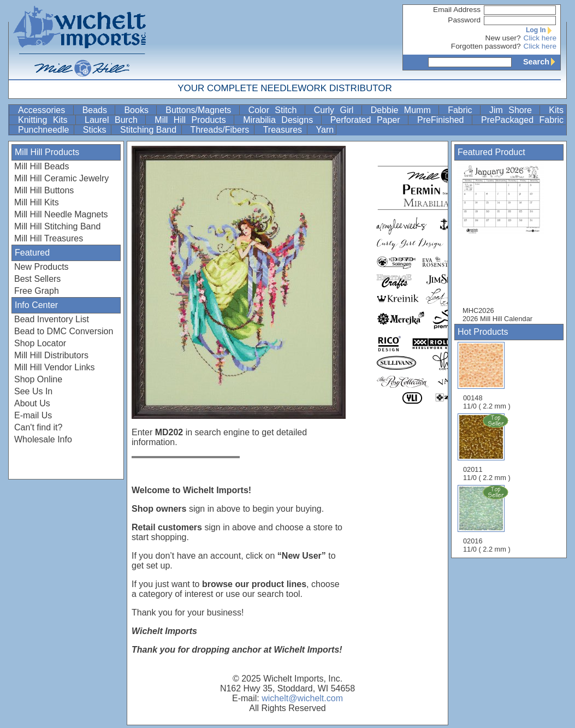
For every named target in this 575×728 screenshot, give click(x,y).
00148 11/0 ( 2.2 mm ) (487, 376)
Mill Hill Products (193, 120)
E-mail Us (33, 415)
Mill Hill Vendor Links (55, 367)
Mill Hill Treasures (49, 238)
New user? (503, 38)
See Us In (33, 391)
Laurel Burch (114, 120)
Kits (556, 110)
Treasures (284, 130)
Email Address (457, 10)
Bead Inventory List (52, 319)
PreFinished (443, 120)
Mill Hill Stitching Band (57, 226)
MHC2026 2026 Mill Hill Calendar (506, 242)
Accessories (45, 110)
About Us (32, 403)
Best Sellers (37, 279)
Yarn (325, 130)
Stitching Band (150, 130)
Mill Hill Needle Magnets (61, 214)
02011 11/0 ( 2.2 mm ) (488, 447)
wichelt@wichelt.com (302, 698)
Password (464, 20)
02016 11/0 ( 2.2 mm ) (488, 519)
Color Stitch (275, 110)
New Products (42, 267)
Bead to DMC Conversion (64, 331)
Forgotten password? (486, 46)
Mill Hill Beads (42, 166)
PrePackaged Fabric (522, 120)
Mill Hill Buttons (44, 190)
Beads (98, 110)
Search (542, 62)
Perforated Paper (368, 120)
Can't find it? (38, 427)
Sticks (96, 130)
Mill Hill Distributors (51, 355)
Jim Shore (513, 110)
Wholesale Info (43, 439)
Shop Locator (40, 343)
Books (139, 110)
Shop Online (38, 379)
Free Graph (37, 291)
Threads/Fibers (221, 130)
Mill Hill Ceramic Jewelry (61, 178)
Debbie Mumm (404, 110)
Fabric (463, 110)
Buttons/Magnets (201, 110)
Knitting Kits (46, 120)
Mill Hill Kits (37, 202)
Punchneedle (45, 130)
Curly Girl (337, 110)
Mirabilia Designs (281, 120)
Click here (540, 38)
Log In (541, 30)
